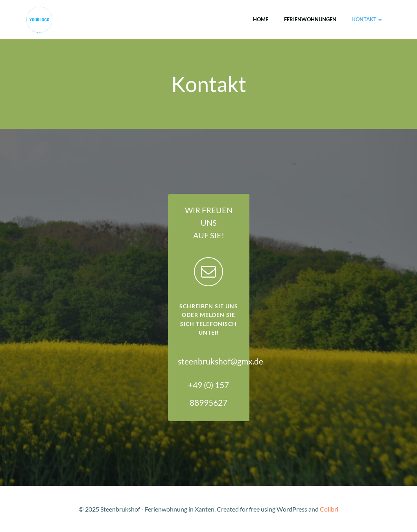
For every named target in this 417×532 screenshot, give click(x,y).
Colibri (329, 509)
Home (261, 19)
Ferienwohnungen (310, 19)
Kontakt (368, 19)
